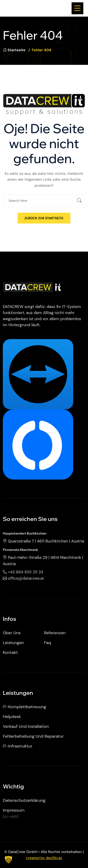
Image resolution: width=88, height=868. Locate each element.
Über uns (12, 633)
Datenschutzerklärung (24, 800)
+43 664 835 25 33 (26, 572)
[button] (8, 860)
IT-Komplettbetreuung (25, 707)
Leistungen (13, 643)
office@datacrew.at (26, 578)
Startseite (14, 50)
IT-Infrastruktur (18, 746)
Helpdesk (12, 717)
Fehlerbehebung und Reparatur (33, 736)
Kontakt (10, 652)
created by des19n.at (44, 858)
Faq (48, 643)
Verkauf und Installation (26, 726)
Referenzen (55, 633)
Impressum (14, 810)
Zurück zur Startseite (44, 218)
